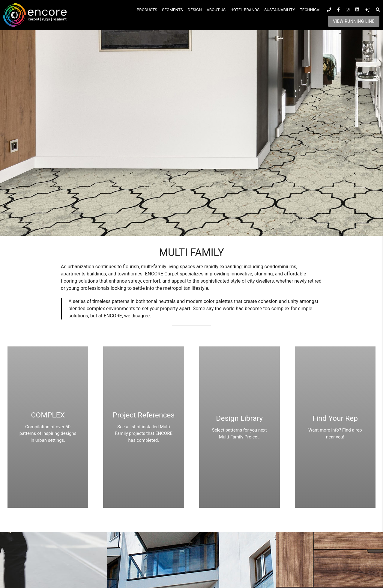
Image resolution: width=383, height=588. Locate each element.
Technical (311, 10)
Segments (172, 10)
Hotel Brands (245, 10)
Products (147, 10)
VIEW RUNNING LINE (354, 21)
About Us (216, 10)
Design (195, 10)
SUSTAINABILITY (280, 10)
